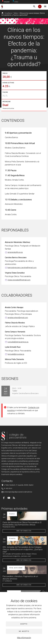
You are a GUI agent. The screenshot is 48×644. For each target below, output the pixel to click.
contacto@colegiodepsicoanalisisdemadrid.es (18, 492)
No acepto (24, 631)
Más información (24, 638)
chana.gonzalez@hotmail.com (19, 280)
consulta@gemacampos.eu (18, 342)
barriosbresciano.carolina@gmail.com (22, 268)
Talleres (16, 13)
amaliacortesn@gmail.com (18, 318)
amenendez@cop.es (15, 252)
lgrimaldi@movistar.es (16, 354)
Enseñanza (8, 13)
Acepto (24, 624)
